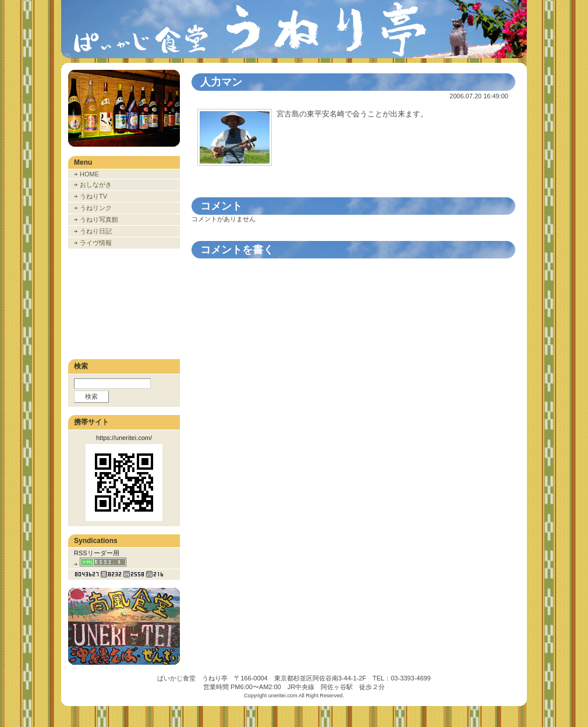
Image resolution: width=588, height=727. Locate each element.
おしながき (96, 185)
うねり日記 (96, 231)
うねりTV (93, 196)
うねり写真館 (99, 219)
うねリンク (96, 208)
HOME (89, 174)
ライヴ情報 (96, 243)
